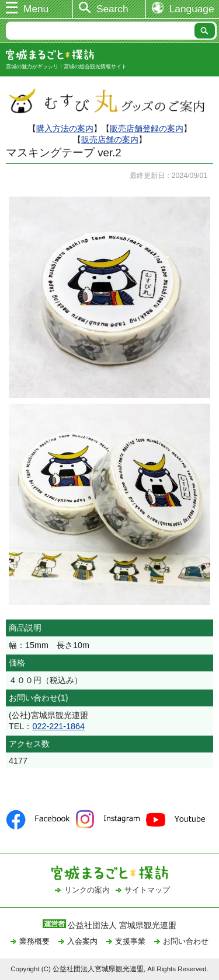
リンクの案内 (87, 890)
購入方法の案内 (65, 128)
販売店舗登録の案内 (147, 128)
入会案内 (82, 941)
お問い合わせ (186, 941)
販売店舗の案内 (110, 139)
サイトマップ (147, 890)
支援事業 (130, 941)
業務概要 (34, 941)
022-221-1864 (58, 726)
